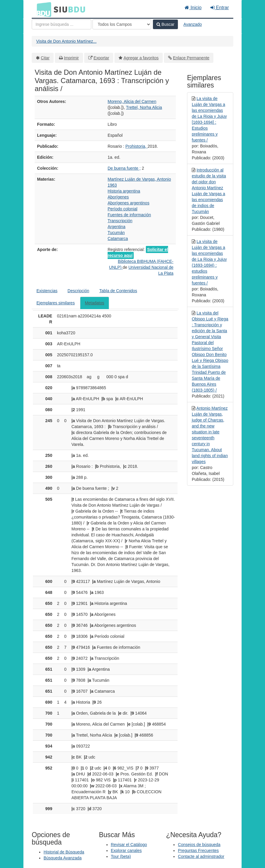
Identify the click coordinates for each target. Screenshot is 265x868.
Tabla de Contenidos (118, 291)
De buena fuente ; (124, 168)
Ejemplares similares (56, 303)
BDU (42, 9)
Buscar (165, 24)
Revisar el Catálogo (129, 845)
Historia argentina (124, 191)
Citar (45, 58)
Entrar (220, 8)
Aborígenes (118, 197)
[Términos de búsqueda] (62, 24)
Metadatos (94, 303)
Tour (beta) (121, 856)
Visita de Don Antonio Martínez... (66, 41)
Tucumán (116, 233)
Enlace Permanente (191, 58)
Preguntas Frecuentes (198, 850)
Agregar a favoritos (141, 58)
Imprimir (71, 58)
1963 (112, 185)
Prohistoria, (137, 146)
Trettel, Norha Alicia (144, 107)
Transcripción (120, 221)
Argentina (116, 227)
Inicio (193, 8)
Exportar (101, 58)
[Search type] (122, 24)
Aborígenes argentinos (128, 203)
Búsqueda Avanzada (63, 858)
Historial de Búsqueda (64, 852)
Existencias (47, 291)
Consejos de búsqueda (199, 845)
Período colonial (122, 209)
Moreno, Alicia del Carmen (132, 101)
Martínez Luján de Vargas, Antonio (139, 179)
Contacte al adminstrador (201, 856)
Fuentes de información (129, 215)
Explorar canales (126, 850)
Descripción (78, 291)
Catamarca (118, 239)
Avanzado (193, 24)
